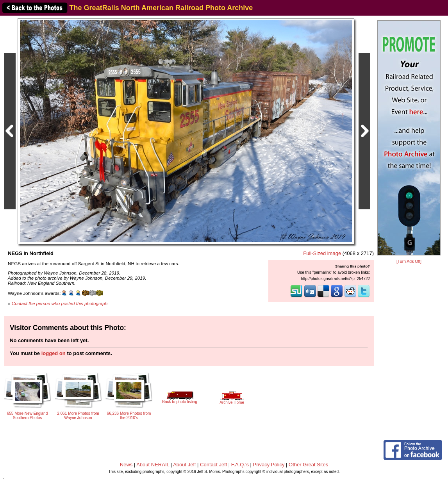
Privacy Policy (269, 465)
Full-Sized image (322, 253)
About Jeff (184, 465)
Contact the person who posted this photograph (60, 303)
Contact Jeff (213, 465)
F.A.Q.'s (240, 465)
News (126, 465)
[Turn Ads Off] (409, 261)
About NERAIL (153, 465)
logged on (54, 353)
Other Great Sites (308, 465)
